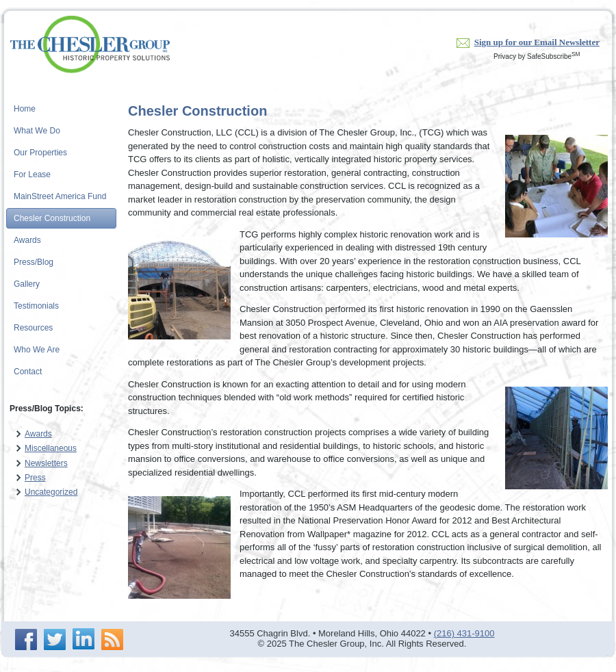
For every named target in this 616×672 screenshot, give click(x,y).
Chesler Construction (52, 218)
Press (35, 478)
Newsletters (46, 463)
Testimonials (36, 306)
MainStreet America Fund (60, 196)
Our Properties (40, 153)
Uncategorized (51, 492)
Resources (33, 328)
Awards (27, 240)
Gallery (27, 284)
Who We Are (37, 350)
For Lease (32, 175)
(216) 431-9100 (464, 633)
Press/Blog (34, 262)
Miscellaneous (51, 448)
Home (25, 109)
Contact (28, 372)
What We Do (37, 131)
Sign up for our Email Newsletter (537, 42)
